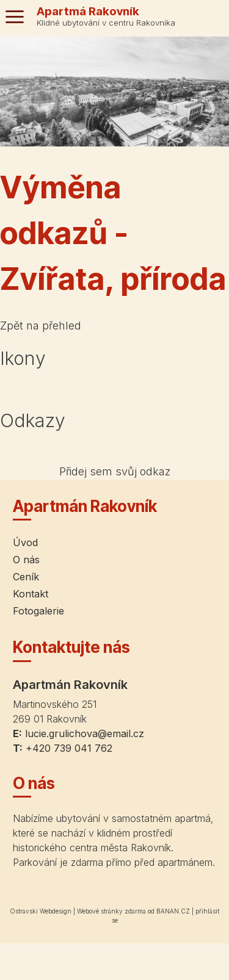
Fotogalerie (38, 611)
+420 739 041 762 (69, 748)
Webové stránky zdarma (111, 911)
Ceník (26, 577)
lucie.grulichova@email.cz (85, 733)
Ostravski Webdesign (42, 911)
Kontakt (31, 594)
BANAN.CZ (173, 911)
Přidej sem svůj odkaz (115, 471)
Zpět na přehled (41, 326)
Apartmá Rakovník (88, 11)
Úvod (25, 542)
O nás (26, 560)
